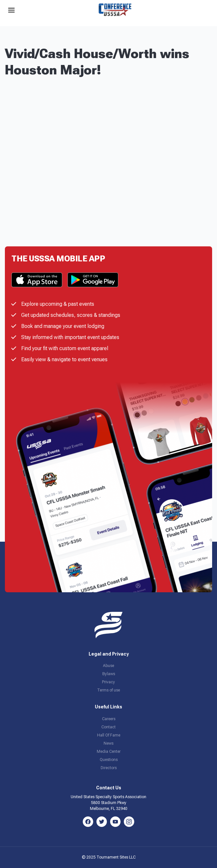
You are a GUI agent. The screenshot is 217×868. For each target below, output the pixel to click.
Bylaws (109, 674)
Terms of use (108, 690)
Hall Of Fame (109, 735)
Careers (109, 719)
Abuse (108, 666)
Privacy (108, 682)
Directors (109, 768)
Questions (109, 760)
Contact (108, 727)
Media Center (109, 752)
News (108, 743)
